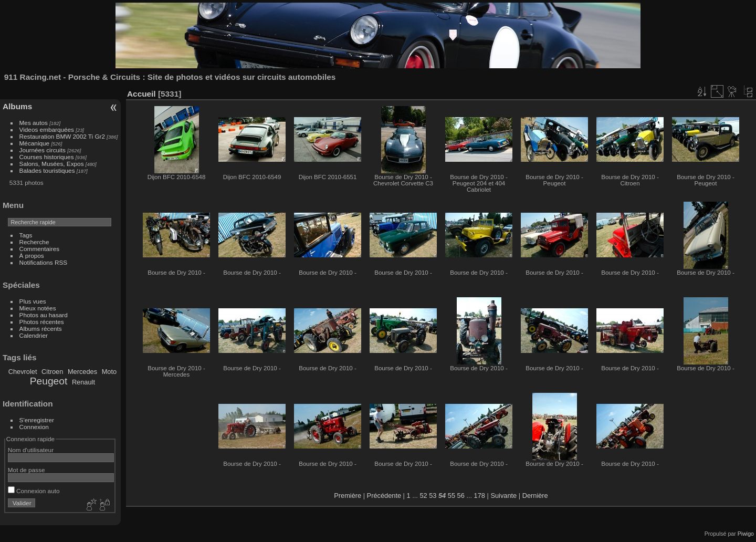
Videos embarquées (47, 129)
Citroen (52, 372)
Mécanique (35, 143)
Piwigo (746, 534)
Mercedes (82, 372)
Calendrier (34, 335)
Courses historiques (47, 157)
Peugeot (49, 381)
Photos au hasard (44, 315)
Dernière (535, 496)
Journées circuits (43, 150)
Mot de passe (27, 470)
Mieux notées (38, 308)
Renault (83, 382)
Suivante (503, 496)
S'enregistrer (37, 420)
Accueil (141, 94)
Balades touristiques (47, 170)
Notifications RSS (44, 262)
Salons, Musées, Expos (52, 164)
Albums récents (41, 329)
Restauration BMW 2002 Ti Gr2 (62, 136)
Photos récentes (42, 322)
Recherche (34, 242)
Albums (17, 106)
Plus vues (33, 301)
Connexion (34, 427)
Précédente (384, 496)
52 (423, 496)
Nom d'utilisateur (31, 450)
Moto (109, 372)
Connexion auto (34, 491)
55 (451, 496)
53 (433, 496)
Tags (26, 235)
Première (348, 496)
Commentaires (40, 249)
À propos (32, 256)
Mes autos (34, 123)
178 (480, 496)
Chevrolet (23, 372)
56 (461, 496)
